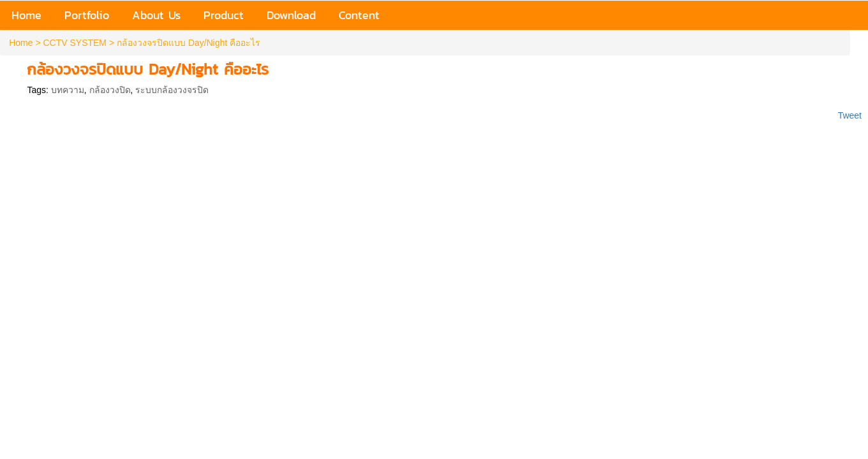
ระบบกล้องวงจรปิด (172, 90)
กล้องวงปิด (110, 90)
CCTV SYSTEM (75, 43)
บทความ (68, 90)
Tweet (850, 115)
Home (21, 43)
